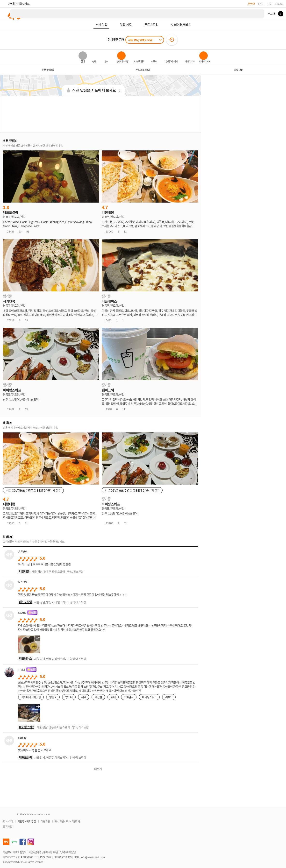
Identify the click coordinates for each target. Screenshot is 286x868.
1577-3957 (45, 857)
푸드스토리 (143, 70)
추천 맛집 (48, 70)
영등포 (53, 697)
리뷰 (238, 70)
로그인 (271, 14)
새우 (84, 697)
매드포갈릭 (25, 602)
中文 (269, 4)
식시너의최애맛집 (31, 697)
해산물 (98, 697)
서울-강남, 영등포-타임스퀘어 (144, 40)
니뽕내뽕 (24, 571)
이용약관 (45, 821)
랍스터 (69, 697)
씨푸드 (169, 697)
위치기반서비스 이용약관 (68, 821)
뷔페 (113, 697)
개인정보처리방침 (27, 821)
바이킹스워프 (149, 697)
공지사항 (7, 826)
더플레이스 (25, 659)
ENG (261, 4)
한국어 (252, 4)
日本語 (279, 4)
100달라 (129, 697)
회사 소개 (8, 821)
